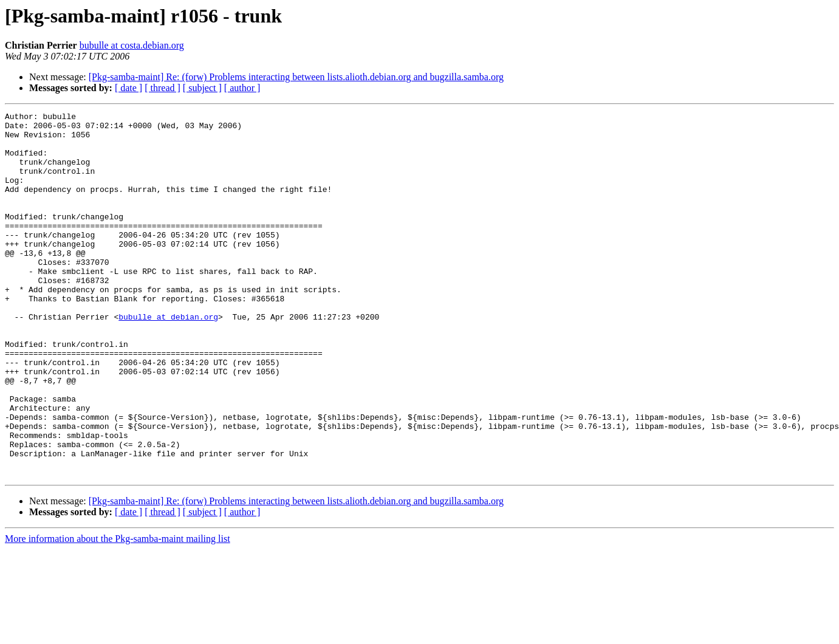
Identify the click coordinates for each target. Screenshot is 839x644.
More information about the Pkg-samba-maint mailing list (118, 611)
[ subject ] (202, 88)
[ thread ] (163, 88)
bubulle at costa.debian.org (132, 45)
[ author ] (242, 88)
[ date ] (128, 88)
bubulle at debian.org (168, 358)
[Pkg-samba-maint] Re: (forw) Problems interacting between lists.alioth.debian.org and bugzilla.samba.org (296, 77)
